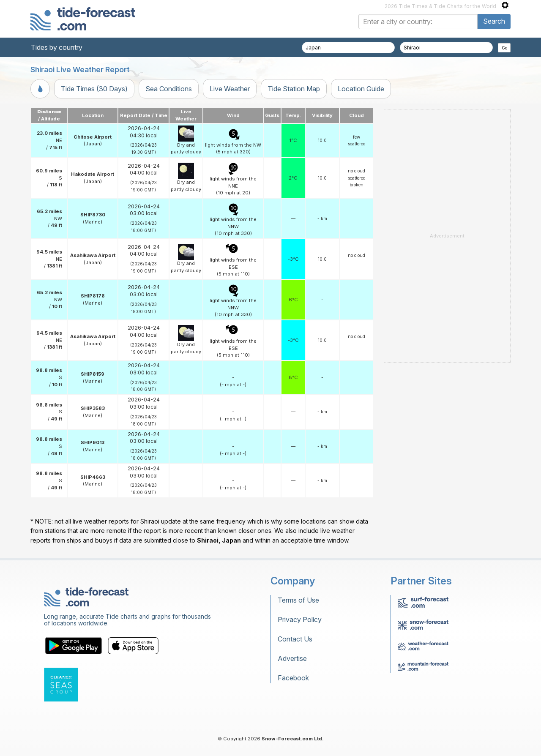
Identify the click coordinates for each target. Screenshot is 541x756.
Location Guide (361, 89)
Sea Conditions (169, 89)
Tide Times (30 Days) (94, 89)
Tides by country (57, 47)
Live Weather (230, 89)
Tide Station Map (294, 89)
